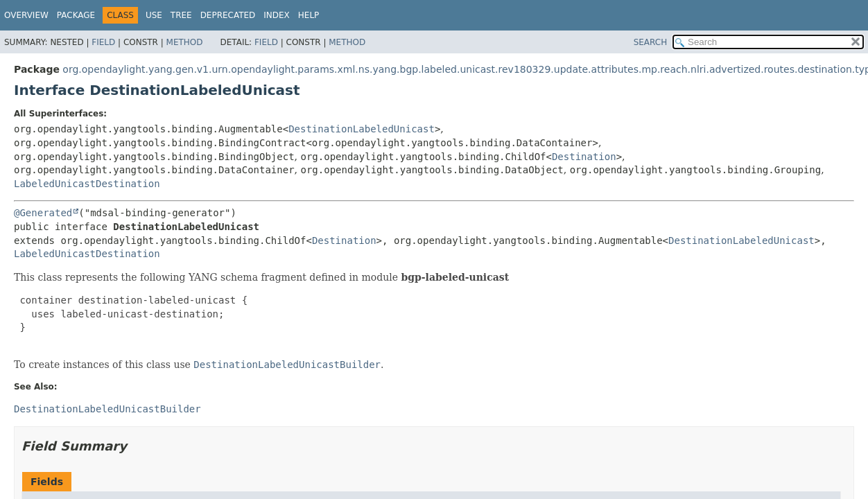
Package (76, 15)
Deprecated (228, 15)
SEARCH (651, 42)
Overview (26, 15)
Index (277, 15)
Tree (181, 15)
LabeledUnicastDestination (87, 184)
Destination (584, 157)
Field (103, 42)
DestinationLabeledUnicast (362, 129)
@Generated (43, 213)
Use (154, 15)
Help (309, 15)
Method (185, 42)
